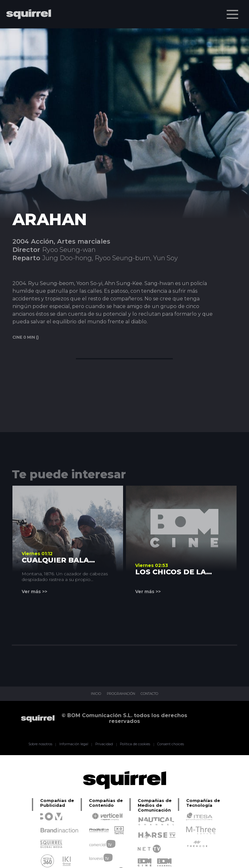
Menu (233, 11)
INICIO (89, 694)
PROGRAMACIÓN (119, 694)
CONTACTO (155, 694)
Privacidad (101, 744)
